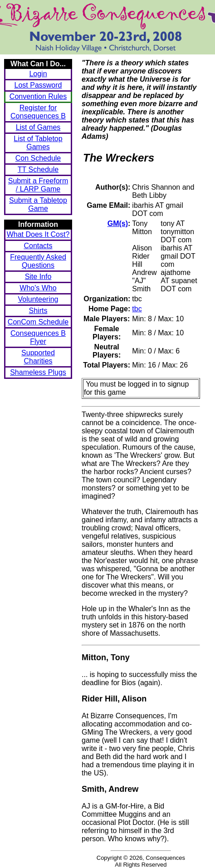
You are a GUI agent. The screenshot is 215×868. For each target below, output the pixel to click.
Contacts (38, 246)
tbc (137, 309)
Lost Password (38, 85)
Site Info (38, 277)
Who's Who (38, 288)
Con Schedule (38, 158)
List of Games (38, 127)
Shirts (38, 311)
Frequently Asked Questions (38, 261)
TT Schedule (38, 169)
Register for (38, 112)
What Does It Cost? (38, 234)
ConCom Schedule (38, 322)
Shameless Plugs (38, 372)
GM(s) (118, 223)
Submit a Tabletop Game (38, 204)
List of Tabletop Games (38, 143)
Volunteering (38, 299)
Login (38, 74)
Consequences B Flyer (38, 337)
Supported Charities (38, 357)
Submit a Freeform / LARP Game (38, 185)
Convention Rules (38, 96)
